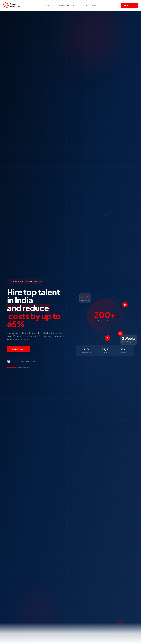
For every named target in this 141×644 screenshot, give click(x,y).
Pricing (93, 5)
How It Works (50, 5)
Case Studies (64, 5)
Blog (74, 5)
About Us (83, 5)
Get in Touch (18, 349)
